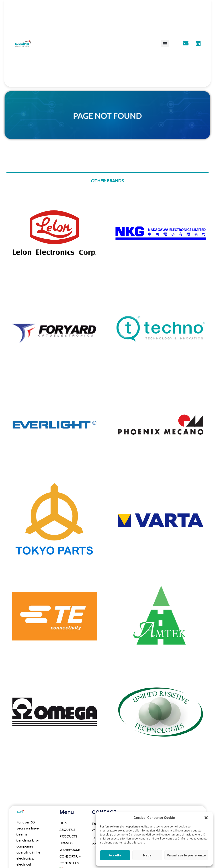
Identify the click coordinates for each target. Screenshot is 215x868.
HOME (64, 823)
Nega (147, 855)
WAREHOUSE (70, 850)
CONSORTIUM (70, 856)
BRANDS (66, 843)
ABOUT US (67, 830)
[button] (206, 818)
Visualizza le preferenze (186, 855)
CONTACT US (69, 863)
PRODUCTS (68, 836)
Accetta (115, 855)
